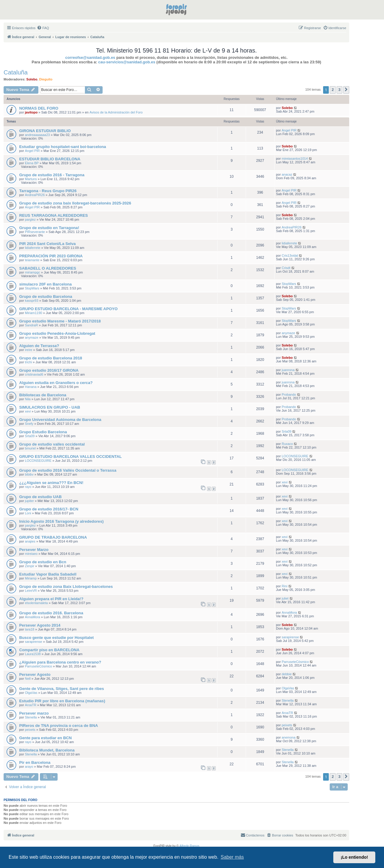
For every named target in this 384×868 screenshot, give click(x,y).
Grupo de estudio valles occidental (52, 444)
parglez (30, 219)
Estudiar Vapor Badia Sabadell (48, 574)
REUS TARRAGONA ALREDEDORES (54, 215)
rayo (28, 487)
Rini (285, 586)
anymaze (32, 337)
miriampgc (33, 272)
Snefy (29, 424)
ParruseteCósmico (38, 666)
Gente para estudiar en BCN (45, 738)
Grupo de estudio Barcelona (46, 296)
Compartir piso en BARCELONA (49, 650)
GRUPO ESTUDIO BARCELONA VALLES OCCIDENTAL (70, 457)
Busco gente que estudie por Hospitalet (56, 638)
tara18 (30, 629)
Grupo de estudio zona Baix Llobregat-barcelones (66, 587)
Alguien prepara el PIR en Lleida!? (51, 599)
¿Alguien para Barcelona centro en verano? (60, 662)
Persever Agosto (35, 674)
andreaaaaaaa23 (37, 135)
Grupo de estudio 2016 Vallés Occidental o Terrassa (68, 470)
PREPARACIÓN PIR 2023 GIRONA (51, 256)
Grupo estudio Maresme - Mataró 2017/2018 (60, 321)
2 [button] (333, 90)
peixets (30, 730)
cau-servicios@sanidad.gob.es (127, 62)
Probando (289, 395)
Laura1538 (33, 654)
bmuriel (30, 448)
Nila (28, 399)
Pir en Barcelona (35, 762)
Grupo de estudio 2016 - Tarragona (52, 175)
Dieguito (46, 79)
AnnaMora (33, 617)
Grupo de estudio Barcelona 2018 (51, 358)
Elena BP (32, 163)
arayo (29, 767)
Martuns (31, 179)
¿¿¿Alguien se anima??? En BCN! (51, 483)
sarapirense (33, 642)
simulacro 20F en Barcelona (45, 284)
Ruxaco (287, 444)
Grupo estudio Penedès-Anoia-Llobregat (57, 333)
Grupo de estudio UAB (40, 497)
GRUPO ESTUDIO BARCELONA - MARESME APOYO (68, 309)
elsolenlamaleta (36, 603)
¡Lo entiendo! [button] (354, 857)
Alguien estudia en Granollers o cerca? (56, 383)
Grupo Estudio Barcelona (43, 432)
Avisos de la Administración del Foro (116, 112)
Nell (28, 679)
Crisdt (286, 268)
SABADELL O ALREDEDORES (48, 268)
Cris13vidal (290, 256)
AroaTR (31, 705)
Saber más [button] (232, 857)
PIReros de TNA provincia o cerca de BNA (59, 726)
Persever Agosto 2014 (40, 625)
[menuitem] (43, 28)
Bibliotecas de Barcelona (43, 395)
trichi (28, 362)
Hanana (31, 387)
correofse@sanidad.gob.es (90, 57)
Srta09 (30, 436)
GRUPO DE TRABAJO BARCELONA (53, 537)
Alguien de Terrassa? (39, 346)
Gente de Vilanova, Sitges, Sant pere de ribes (62, 689)
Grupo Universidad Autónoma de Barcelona (60, 420)
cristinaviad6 (34, 374)
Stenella (288, 700)
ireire (28, 350)
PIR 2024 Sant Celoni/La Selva (47, 244)
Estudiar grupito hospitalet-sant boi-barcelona (63, 147)
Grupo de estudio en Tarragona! (49, 228)
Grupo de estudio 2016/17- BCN (49, 509)
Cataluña (16, 72)
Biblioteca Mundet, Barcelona (47, 750)
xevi (28, 411)
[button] (346, 90)
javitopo (31, 112)
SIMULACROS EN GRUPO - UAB (50, 407)
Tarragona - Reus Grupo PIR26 (48, 191)
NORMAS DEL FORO (39, 108)
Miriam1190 (33, 313)
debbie (287, 674)
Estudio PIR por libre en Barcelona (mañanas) (62, 701)
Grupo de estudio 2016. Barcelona (51, 613)
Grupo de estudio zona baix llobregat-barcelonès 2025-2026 (75, 203)
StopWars (32, 288)
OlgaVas (31, 693)
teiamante (32, 260)
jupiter (29, 501)
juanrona (288, 370)
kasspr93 (32, 301)
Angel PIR (289, 130)
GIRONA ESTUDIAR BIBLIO (45, 131)
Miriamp (31, 578)
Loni (28, 513)
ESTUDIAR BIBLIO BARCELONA (50, 159)
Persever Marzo (34, 550)
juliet (285, 598)
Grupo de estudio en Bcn (43, 562)
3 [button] (339, 90)
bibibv (29, 474)
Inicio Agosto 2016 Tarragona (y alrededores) (61, 521)
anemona (289, 737)
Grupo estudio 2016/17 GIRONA (49, 370)
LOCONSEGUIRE (38, 461)
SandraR (31, 325)
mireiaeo (31, 554)
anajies (30, 541)
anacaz (287, 174)
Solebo (32, 79)
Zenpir (30, 566)
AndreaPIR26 (35, 195)
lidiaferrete (33, 248)
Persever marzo (34, 713)
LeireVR (31, 591)
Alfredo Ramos (189, 846)
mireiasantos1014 (295, 159)
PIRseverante (35, 232)
